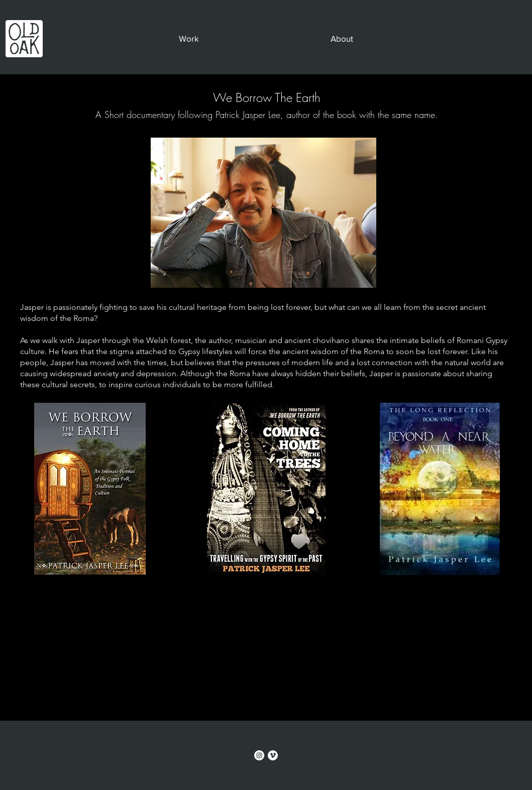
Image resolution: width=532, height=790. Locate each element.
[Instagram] (259, 755)
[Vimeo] (273, 755)
